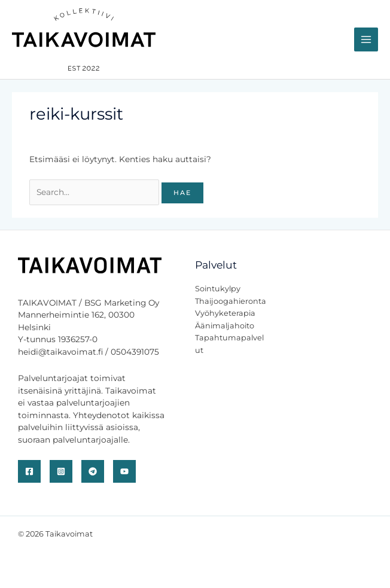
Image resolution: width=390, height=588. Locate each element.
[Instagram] (61, 471)
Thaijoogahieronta (231, 301)
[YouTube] (124, 471)
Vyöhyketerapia (225, 313)
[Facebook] (29, 471)
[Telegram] (93, 471)
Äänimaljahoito (225, 326)
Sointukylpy (218, 289)
